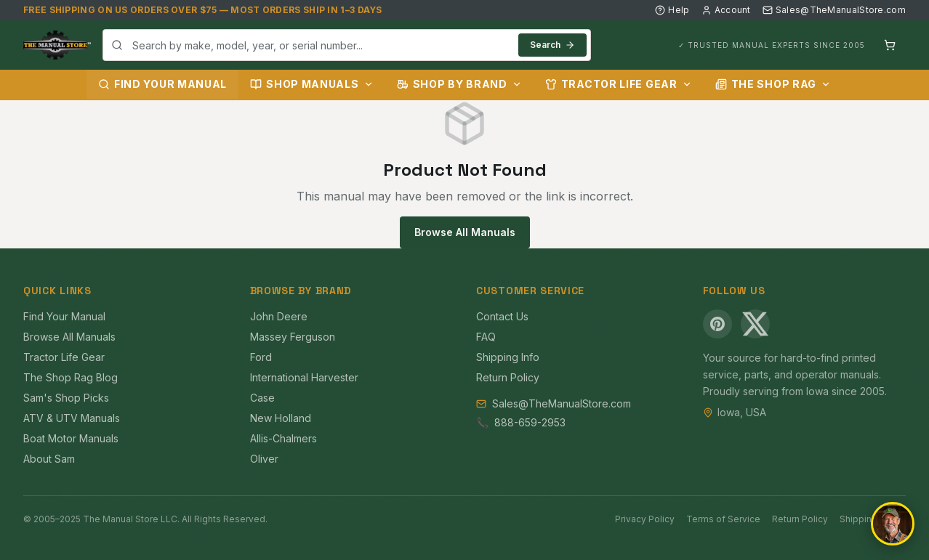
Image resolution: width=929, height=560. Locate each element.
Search (552, 45)
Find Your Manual (162, 84)
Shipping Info (508, 357)
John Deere (279, 316)
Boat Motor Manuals (71, 438)
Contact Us (502, 316)
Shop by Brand (459, 84)
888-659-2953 (530, 422)
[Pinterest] (717, 324)
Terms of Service (723, 519)
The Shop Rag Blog (71, 377)
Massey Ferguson (293, 337)
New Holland (281, 418)
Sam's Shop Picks (66, 398)
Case (262, 398)
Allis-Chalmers (283, 438)
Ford (261, 357)
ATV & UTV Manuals (72, 418)
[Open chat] (893, 524)
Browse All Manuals (465, 232)
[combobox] (347, 45)
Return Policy (508, 377)
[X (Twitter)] (755, 324)
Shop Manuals (311, 84)
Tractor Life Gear (619, 84)
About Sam (49, 459)
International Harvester (304, 377)
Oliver (264, 459)
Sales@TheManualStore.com (834, 10)
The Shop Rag (773, 84)
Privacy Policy (645, 519)
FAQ (486, 337)
